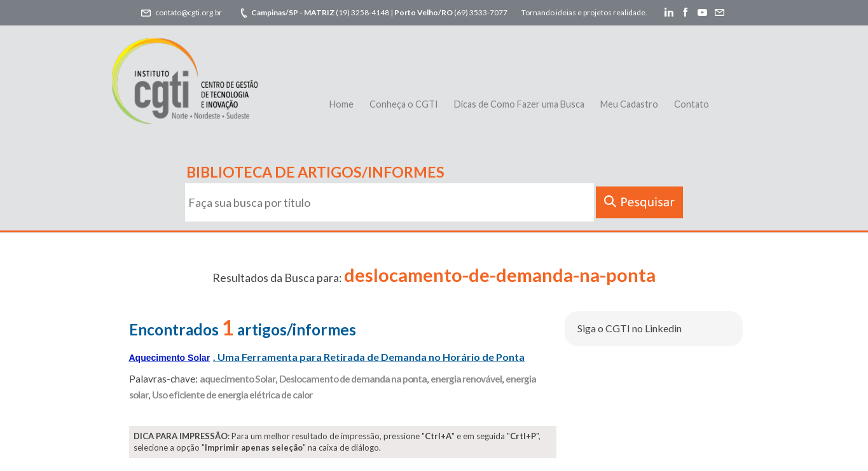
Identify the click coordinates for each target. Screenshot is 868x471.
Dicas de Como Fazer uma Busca (519, 104)
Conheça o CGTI (404, 104)
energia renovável (466, 379)
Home (341, 104)
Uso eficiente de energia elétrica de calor (232, 395)
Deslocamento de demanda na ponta (353, 379)
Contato (692, 104)
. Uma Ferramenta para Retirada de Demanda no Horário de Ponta (327, 357)
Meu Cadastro (629, 104)
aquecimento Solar (238, 379)
